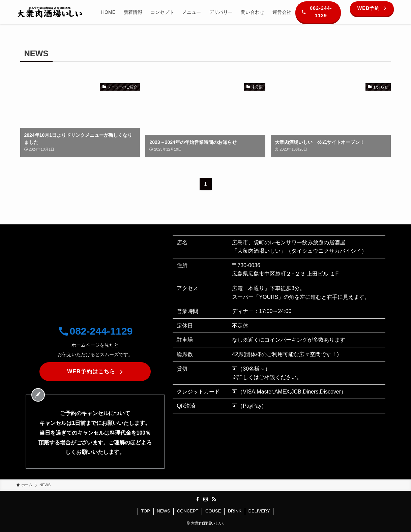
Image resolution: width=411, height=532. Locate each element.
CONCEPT (188, 511)
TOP (145, 511)
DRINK (235, 511)
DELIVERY (259, 511)
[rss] (214, 499)
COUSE (213, 511)
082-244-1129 (95, 331)
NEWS (163, 511)
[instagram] (206, 499)
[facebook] (198, 499)
